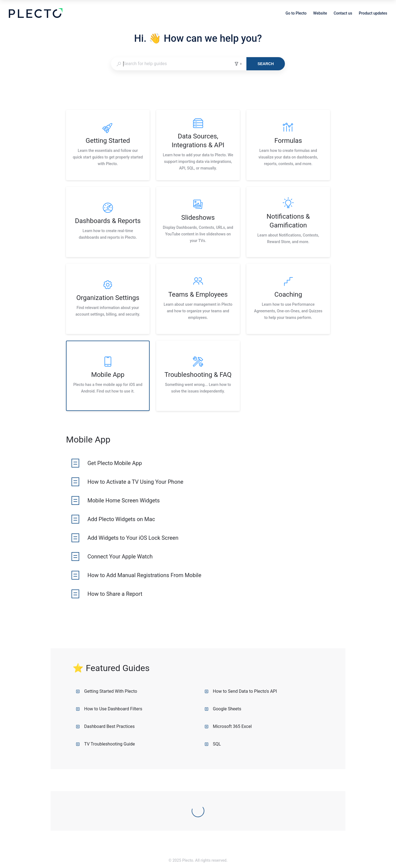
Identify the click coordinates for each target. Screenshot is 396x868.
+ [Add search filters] (238, 64)
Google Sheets (223, 709)
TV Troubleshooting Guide (105, 744)
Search (266, 64)
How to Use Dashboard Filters (109, 709)
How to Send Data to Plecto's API (241, 691)
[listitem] (108, 145)
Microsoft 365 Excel (228, 726)
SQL (213, 744)
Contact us (343, 14)
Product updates (373, 14)
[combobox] (173, 64)
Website (320, 14)
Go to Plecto (296, 14)
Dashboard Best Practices (105, 726)
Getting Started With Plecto (107, 691)
